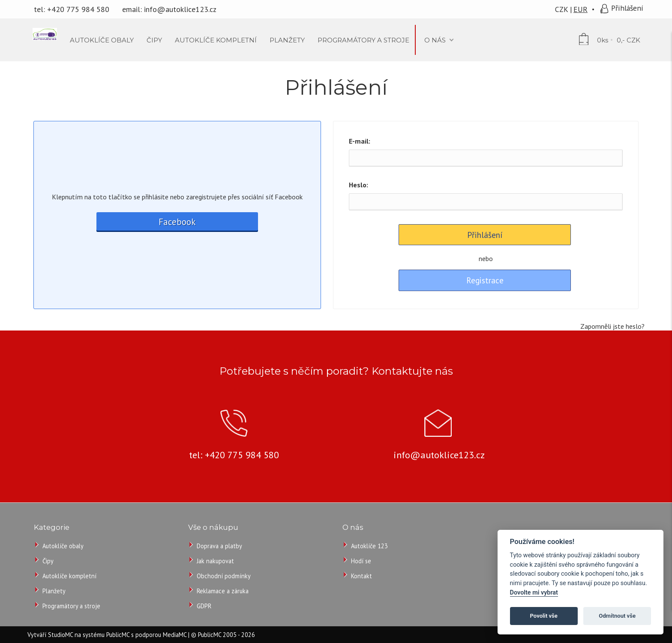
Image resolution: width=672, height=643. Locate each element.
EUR (580, 9)
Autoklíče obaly (63, 546)
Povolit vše (544, 616)
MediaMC (175, 635)
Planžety (54, 591)
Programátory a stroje (71, 606)
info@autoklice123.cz (180, 9)
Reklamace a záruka (223, 591)
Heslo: (358, 185)
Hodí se (361, 561)
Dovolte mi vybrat (534, 593)
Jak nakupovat (215, 561)
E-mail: (360, 141)
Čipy (48, 561)
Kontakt (361, 576)
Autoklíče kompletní (69, 576)
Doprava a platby (219, 546)
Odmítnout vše (617, 616)
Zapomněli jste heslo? (612, 326)
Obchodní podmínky (224, 576)
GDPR (204, 606)
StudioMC (60, 635)
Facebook (177, 222)
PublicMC (118, 635)
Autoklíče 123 (369, 546)
